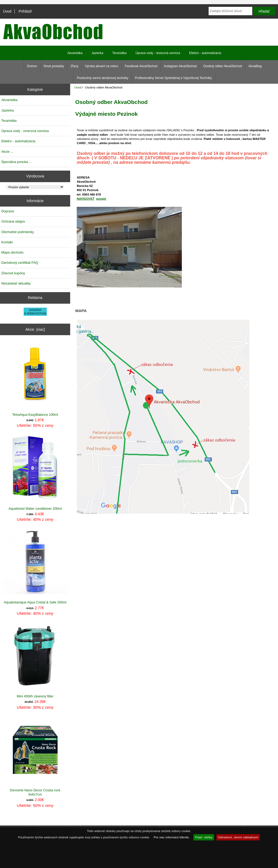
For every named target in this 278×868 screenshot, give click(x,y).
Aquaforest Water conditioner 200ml (35, 473)
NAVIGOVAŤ (86, 199)
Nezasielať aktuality (16, 283)
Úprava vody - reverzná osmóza (158, 53)
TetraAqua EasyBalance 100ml (35, 379)
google (101, 199)
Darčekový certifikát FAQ (20, 263)
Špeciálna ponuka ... (17, 162)
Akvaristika (75, 53)
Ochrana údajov (13, 221)
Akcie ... (7, 152)
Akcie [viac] (35, 329)
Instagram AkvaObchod (180, 66)
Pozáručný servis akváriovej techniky (102, 78)
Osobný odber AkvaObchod (222, 66)
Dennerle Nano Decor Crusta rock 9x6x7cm (35, 757)
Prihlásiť (25, 11)
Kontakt (7, 242)
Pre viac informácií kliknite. (172, 837)
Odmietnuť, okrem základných (238, 837)
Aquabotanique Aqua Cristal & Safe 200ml (35, 567)
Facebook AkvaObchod (141, 66)
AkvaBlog (255, 66)
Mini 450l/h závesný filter (35, 661)
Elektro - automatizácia (205, 53)
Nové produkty (54, 66)
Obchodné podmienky (18, 232)
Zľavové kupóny (13, 273)
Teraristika (119, 53)
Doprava (8, 211)
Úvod (7, 11)
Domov (32, 66)
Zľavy (74, 66)
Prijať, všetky (204, 837)
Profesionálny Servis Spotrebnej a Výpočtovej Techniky (173, 78)
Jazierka (97, 53)
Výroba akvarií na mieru (102, 66)
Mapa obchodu (12, 252)
